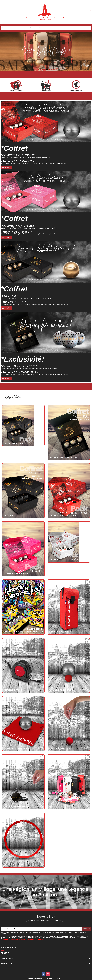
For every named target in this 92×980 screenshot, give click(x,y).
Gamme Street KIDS (13, 632)
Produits (6, 953)
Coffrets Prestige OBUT (15, 443)
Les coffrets (10, 515)
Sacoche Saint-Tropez (60, 632)
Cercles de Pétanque (14, 865)
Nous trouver (8, 948)
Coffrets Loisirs (58, 560)
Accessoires (56, 807)
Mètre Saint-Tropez (13, 690)
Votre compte (9, 963)
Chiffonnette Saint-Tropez (17, 748)
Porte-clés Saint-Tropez (61, 748)
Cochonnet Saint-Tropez (62, 690)
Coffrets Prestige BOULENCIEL (63, 457)
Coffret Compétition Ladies (17, 574)
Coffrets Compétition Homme (63, 515)
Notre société (8, 958)
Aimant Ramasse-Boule (15, 807)
